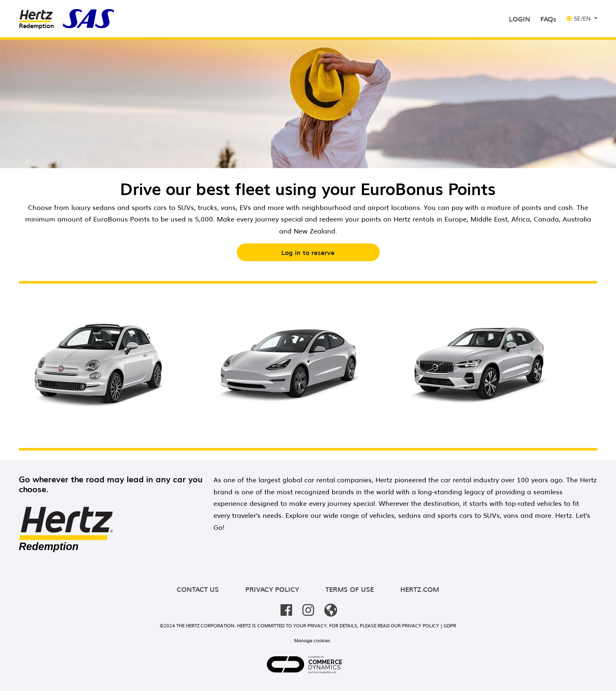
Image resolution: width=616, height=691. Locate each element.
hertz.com (420, 589)
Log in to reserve (308, 252)
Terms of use (350, 589)
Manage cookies (312, 640)
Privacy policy (272, 589)
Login (521, 18)
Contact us (198, 589)
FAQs (548, 19)
